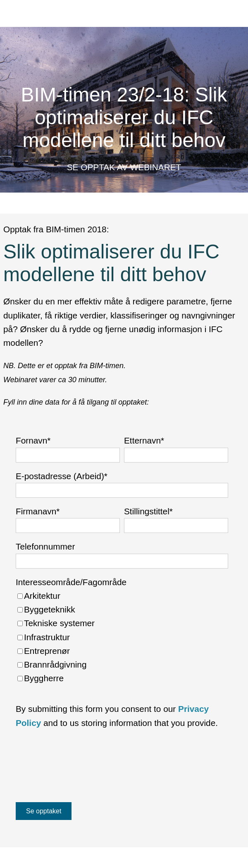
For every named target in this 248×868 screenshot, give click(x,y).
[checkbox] (122, 637)
